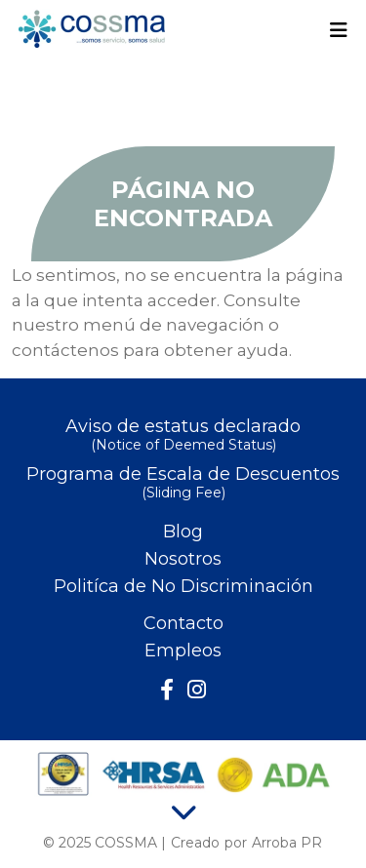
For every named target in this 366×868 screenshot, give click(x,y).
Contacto (183, 623)
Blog (183, 532)
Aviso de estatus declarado (183, 436)
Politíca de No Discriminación (183, 586)
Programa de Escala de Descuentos (183, 484)
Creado (195, 843)
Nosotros (183, 559)
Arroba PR (287, 843)
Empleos (183, 651)
